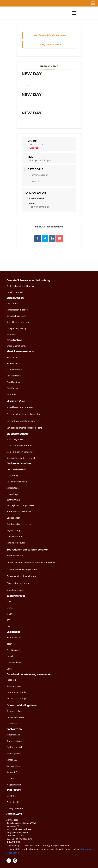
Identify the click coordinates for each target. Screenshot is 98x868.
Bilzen (9, 644)
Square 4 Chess (14, 772)
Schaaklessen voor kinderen (20, 407)
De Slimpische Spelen (17, 482)
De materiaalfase (15, 711)
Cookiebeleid (13, 802)
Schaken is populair (16, 543)
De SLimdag (12, 475)
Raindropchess (14, 753)
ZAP (8, 626)
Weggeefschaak (14, 785)
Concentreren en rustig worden (22, 569)
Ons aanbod (12, 303)
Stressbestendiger (15, 590)
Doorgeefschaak (14, 741)
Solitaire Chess (13, 766)
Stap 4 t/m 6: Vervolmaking (19, 452)
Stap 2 (34, 181)
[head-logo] (9, 13)
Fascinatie (11, 680)
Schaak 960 (12, 760)
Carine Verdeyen (14, 369)
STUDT (10, 614)
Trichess (10, 778)
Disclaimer (11, 796)
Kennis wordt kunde (16, 692)
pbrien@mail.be (40, 207)
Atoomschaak (13, 735)
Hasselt (10, 656)
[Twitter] (15, 861)
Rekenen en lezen (15, 556)
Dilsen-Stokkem (14, 662)
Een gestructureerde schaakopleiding (24, 428)
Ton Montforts (14, 376)
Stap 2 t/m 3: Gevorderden (19, 445)
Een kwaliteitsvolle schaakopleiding (23, 414)
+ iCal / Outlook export (50, 45)
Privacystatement (15, 808)
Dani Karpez (12, 388)
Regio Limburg (13, 530)
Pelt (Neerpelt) (13, 650)
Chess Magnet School (17, 346)
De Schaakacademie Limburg (20, 286)
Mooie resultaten (15, 536)
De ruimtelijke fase (15, 717)
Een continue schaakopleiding (21, 421)
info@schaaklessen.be (17, 833)
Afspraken (11, 335)
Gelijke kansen (13, 518)
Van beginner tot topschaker (20, 505)
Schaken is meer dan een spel (21, 458)
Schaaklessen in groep (17, 310)
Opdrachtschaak (14, 747)
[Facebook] (9, 861)
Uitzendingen (13, 494)
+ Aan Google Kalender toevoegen (50, 35)
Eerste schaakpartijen (17, 699)
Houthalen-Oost (14, 637)
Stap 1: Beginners (15, 439)
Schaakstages (13, 488)
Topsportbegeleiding (16, 328)
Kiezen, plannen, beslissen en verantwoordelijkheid (31, 562)
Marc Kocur (12, 357)
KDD (9, 601)
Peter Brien (12, 394)
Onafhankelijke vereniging (19, 524)
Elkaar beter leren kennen (19, 583)
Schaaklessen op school (18, 322)
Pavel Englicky (13, 382)
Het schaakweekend (16, 469)
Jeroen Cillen (12, 363)
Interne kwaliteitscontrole (19, 512)
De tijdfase (12, 724)
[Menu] (74, 13)
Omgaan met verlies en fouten (21, 576)
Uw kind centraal (15, 292)
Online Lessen (39, 175)
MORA (10, 608)
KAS (8, 620)
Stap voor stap (14, 686)
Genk (9, 669)
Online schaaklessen (16, 316)
